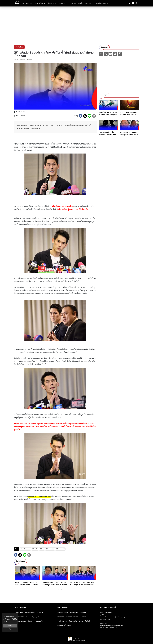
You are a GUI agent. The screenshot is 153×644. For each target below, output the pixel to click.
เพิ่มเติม (5, 621)
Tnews (30, 621)
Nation (28, 617)
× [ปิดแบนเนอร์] (17, 615)
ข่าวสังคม (83, 613)
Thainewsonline (21, 621)
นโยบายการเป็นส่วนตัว (64, 625)
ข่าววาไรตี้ (83, 617)
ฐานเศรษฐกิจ (39, 621)
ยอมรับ (10, 626)
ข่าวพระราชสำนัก (63, 613)
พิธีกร (42, 549)
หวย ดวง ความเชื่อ (72, 617)
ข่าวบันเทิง (22, 60)
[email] (94, 116)
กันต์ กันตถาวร (25, 549)
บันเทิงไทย (30, 60)
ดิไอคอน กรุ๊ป (60, 549)
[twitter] (85, 116)
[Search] (134, 3)
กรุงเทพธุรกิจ (20, 617)
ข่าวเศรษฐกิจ (73, 621)
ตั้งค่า (10, 630)
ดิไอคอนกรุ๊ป (50, 549)
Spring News (37, 617)
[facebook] (80, 116)
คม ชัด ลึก (40, 613)
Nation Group (30, 613)
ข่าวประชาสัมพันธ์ (84, 621)
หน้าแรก (16, 60)
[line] (89, 116)
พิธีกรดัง (35, 549)
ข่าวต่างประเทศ (62, 621)
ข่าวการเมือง (74, 613)
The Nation (19, 613)
